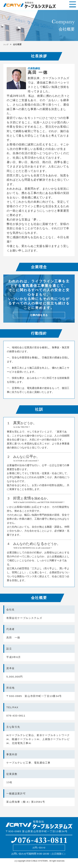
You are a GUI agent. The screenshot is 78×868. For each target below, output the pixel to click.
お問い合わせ (39, 851)
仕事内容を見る (39, 317)
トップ (7, 44)
